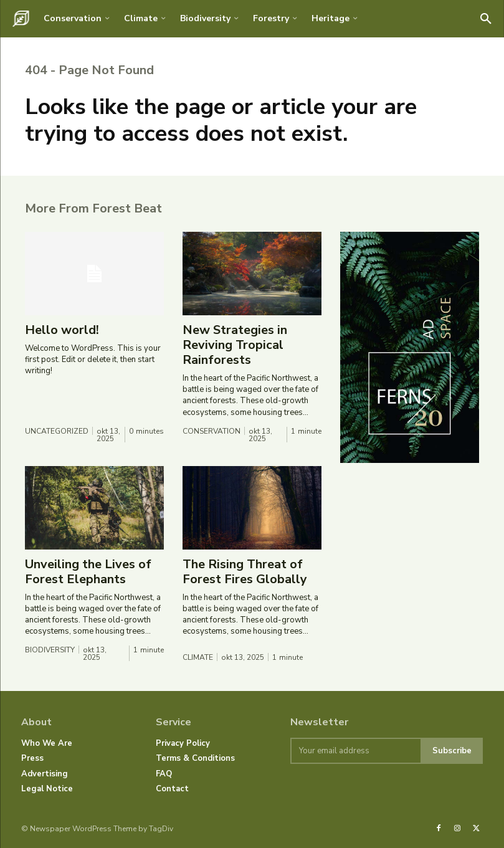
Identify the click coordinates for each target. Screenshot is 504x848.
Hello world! (62, 330)
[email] (355, 751)
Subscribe (452, 751)
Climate (198, 657)
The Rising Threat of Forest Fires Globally (245, 572)
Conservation (212, 431)
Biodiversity (50, 650)
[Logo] (21, 19)
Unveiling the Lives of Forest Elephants (88, 572)
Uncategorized (57, 431)
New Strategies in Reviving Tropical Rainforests (235, 345)
